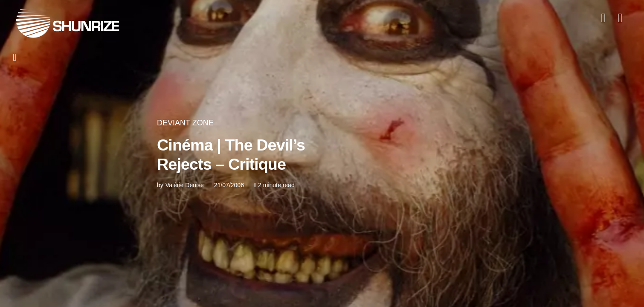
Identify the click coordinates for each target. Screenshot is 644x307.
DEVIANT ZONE (185, 123)
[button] (20, 57)
